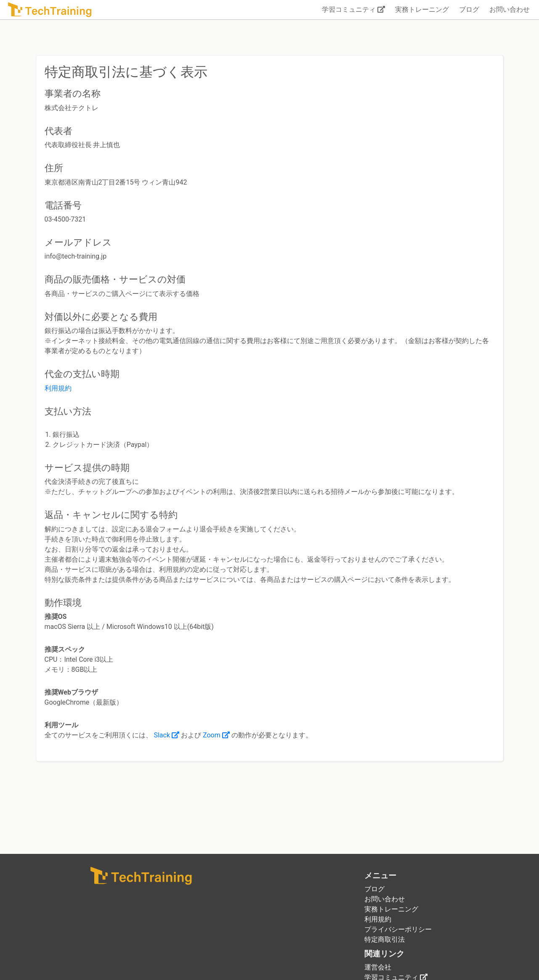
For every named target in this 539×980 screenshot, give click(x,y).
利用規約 (58, 388)
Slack (166, 735)
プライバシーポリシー (398, 929)
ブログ (469, 9)
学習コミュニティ (353, 9)
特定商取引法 (385, 939)
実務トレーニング (422, 9)
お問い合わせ (510, 9)
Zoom (216, 735)
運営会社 (378, 967)
